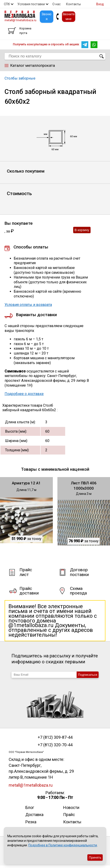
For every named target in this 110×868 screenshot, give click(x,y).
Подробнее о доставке (24, 394)
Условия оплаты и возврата (28, 305)
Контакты (73, 4)
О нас (56, 4)
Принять (95, 858)
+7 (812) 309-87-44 (55, 737)
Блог (30, 807)
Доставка (34, 815)
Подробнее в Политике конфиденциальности (63, 845)
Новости (71, 807)
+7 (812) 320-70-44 (55, 745)
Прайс (69, 815)
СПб (7, 4)
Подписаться (88, 675)
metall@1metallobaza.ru (20, 20)
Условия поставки (31, 4)
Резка (31, 822)
